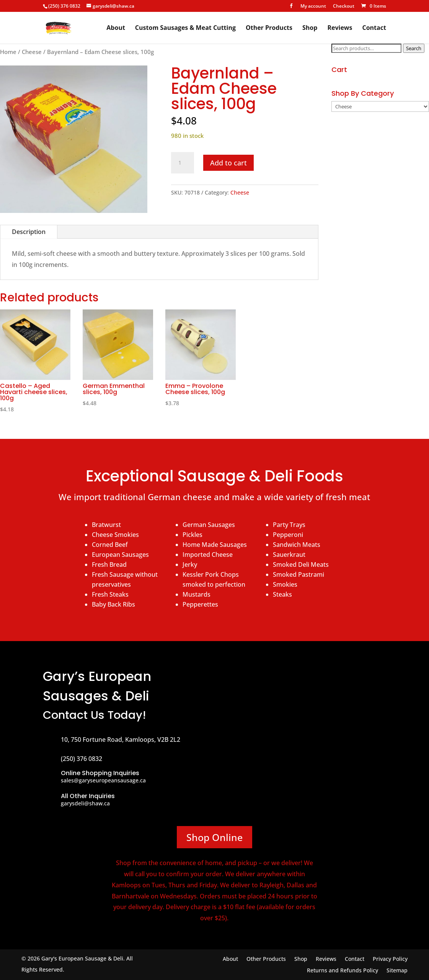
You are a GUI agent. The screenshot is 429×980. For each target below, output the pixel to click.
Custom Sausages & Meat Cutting (185, 28)
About (116, 28)
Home (8, 52)
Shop (310, 28)
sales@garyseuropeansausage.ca (103, 780)
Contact (374, 28)
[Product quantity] (183, 163)
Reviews (340, 28)
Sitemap (397, 971)
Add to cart (228, 163)
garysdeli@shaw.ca (85, 803)
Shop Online (214, 837)
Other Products (269, 28)
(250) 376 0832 (64, 6)
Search (414, 48)
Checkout (344, 7)
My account (313, 7)
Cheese (32, 52)
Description (29, 232)
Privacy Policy (390, 959)
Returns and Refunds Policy (343, 971)
